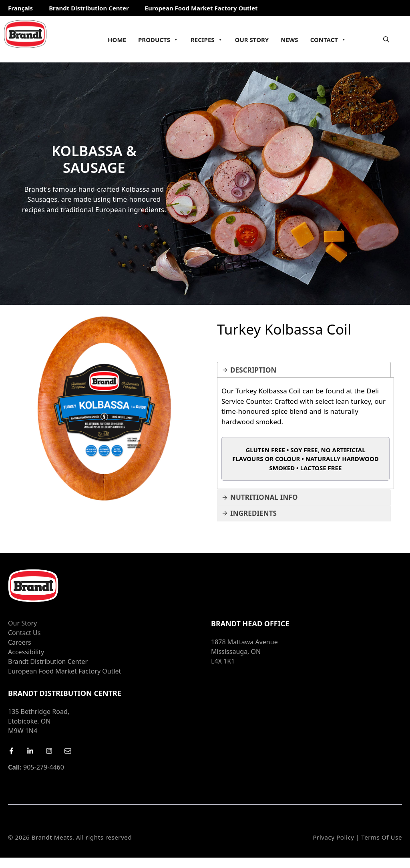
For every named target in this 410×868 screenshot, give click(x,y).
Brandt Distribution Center (89, 8)
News (289, 40)
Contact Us (24, 633)
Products (158, 40)
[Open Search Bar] (386, 39)
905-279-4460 (36, 767)
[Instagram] (49, 751)
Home (117, 40)
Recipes (207, 40)
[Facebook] (11, 751)
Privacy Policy (333, 837)
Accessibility (26, 652)
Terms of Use (382, 837)
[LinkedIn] (30, 751)
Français (20, 8)
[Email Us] (68, 751)
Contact (328, 40)
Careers (20, 642)
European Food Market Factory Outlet (201, 8)
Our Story (252, 40)
